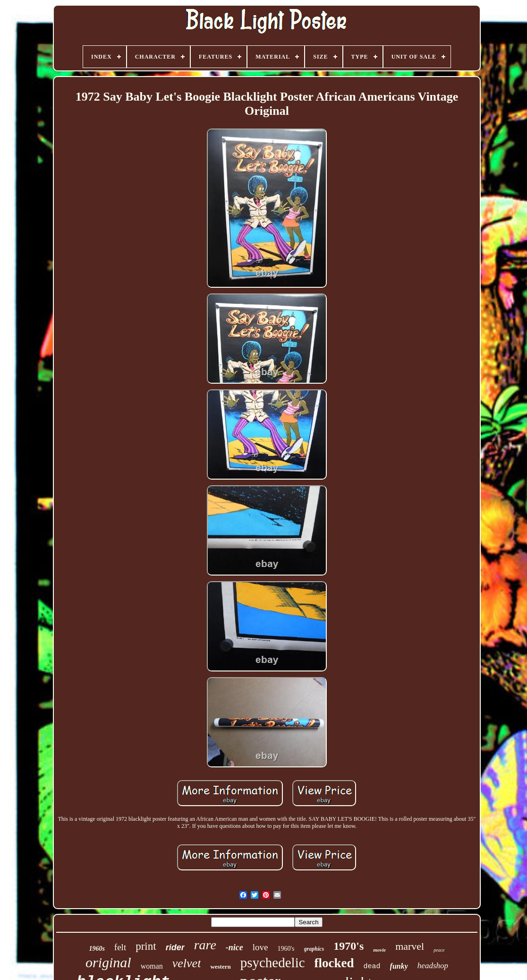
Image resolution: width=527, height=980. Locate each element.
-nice (234, 947)
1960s (97, 949)
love (260, 947)
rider (175, 947)
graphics (314, 949)
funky (399, 966)
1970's (348, 946)
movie (379, 950)
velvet (187, 963)
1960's (286, 949)
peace (439, 950)
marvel (410, 946)
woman (152, 966)
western (220, 967)
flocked (334, 963)
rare (205, 945)
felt (120, 947)
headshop (433, 966)
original (108, 962)
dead (372, 967)
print (146, 946)
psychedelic (273, 963)
